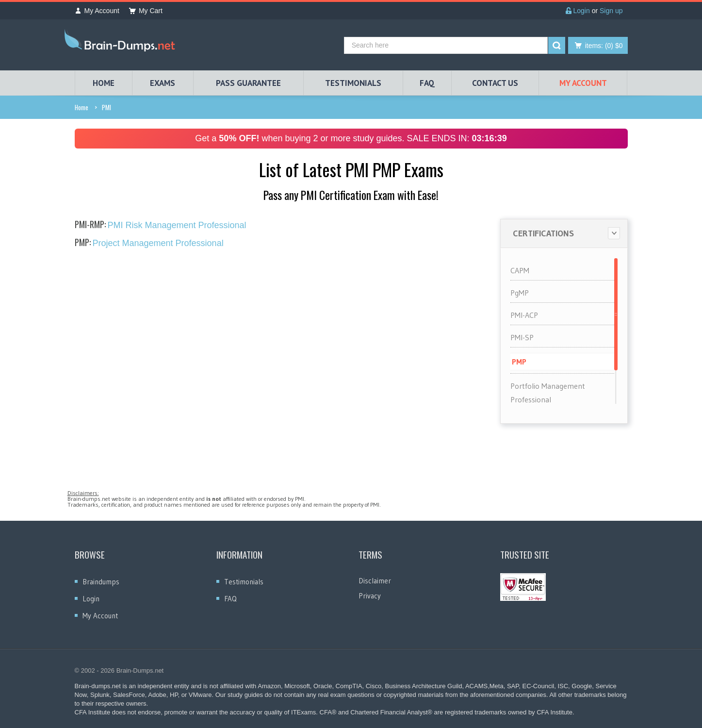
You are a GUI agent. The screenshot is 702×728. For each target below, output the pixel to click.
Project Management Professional (149, 243)
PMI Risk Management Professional (161, 225)
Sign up (611, 11)
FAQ (427, 83)
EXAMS (163, 83)
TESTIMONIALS (353, 83)
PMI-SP (522, 337)
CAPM (520, 270)
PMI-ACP (524, 315)
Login (578, 11)
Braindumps (101, 582)
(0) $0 (604, 46)
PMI (106, 107)
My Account (97, 11)
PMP (519, 362)
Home (82, 107)
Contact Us (495, 83)
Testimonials (244, 582)
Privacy (370, 596)
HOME (104, 83)
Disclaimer (375, 581)
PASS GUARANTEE (248, 83)
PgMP (520, 293)
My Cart (146, 11)
